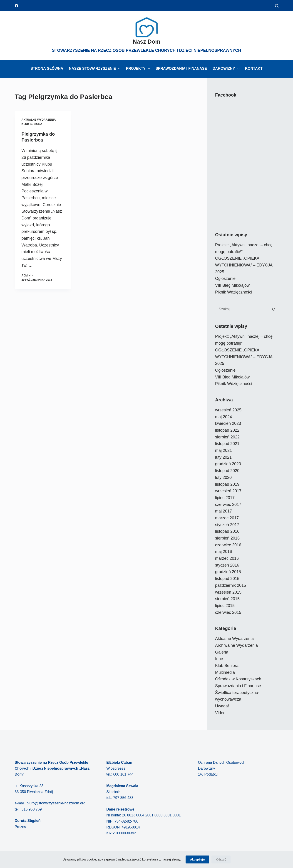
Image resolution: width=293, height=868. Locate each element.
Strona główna (47, 68)
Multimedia (225, 672)
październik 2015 (231, 585)
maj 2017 (223, 511)
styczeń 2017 (227, 525)
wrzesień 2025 (228, 410)
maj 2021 (223, 450)
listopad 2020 (227, 471)
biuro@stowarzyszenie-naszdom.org (56, 803)
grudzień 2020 (228, 464)
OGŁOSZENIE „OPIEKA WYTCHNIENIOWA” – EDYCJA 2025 (244, 265)
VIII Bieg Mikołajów (232, 285)
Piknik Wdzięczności (234, 292)
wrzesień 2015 (228, 592)
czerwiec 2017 (228, 505)
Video (220, 713)
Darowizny (227, 69)
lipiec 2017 (225, 498)
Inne (219, 659)
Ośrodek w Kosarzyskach (238, 679)
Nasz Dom (147, 42)
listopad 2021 (227, 444)
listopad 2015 (227, 579)
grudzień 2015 (228, 572)
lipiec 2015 (225, 606)
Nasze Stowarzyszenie (95, 69)
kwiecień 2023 (228, 423)
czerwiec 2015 (228, 612)
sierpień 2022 (227, 437)
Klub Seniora (32, 124)
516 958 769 (32, 809)
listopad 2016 (227, 531)
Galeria (222, 652)
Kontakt (254, 68)
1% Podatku (208, 774)
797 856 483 (123, 798)
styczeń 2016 (227, 565)
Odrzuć (221, 859)
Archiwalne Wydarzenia (236, 645)
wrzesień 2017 (228, 491)
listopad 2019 (227, 484)
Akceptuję (197, 859)
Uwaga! (222, 706)
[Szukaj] (277, 6)
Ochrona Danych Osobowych (222, 762)
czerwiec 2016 (228, 545)
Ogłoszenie (225, 279)
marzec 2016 (227, 558)
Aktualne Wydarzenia (39, 120)
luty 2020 (223, 478)
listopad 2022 (227, 430)
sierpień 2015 (227, 599)
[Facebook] (16, 6)
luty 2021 (223, 457)
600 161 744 (123, 774)
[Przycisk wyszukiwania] (274, 309)
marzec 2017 (227, 518)
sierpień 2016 (227, 538)
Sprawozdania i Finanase (181, 68)
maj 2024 (223, 417)
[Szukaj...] (242, 309)
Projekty (139, 69)
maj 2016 (223, 552)
